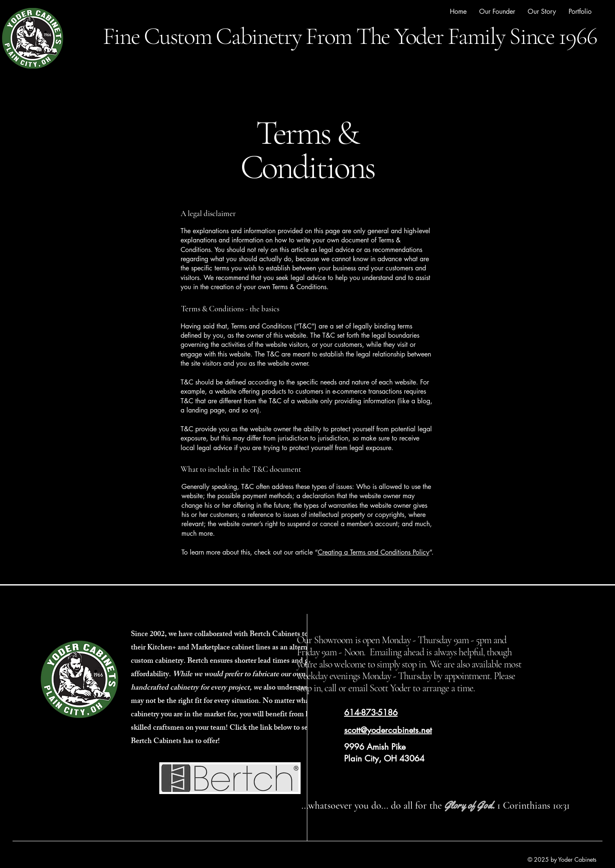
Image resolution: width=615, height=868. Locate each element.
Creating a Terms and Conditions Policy (374, 552)
